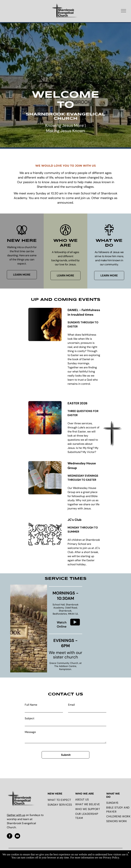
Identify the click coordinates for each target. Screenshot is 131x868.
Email (71, 705)
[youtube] (17, 836)
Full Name (31, 705)
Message (30, 732)
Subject (30, 718)
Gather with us (16, 815)
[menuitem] (61, 800)
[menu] (123, 11)
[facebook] (10, 836)
